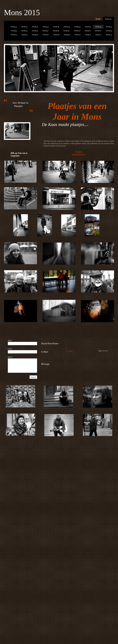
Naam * (10, 341)
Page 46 (35, 27)
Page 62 (98, 31)
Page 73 (109, 35)
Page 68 (56, 35)
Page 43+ (108, 19)
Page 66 (35, 35)
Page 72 (98, 35)
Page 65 (25, 35)
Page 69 (67, 35)
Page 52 (98, 27)
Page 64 (14, 35)
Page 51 (88, 27)
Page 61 (88, 31)
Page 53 (109, 27)
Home (98, 19)
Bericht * (10, 357)
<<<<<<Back (69, 351)
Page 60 (77, 31)
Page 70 (78, 35)
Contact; (79, 152)
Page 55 (24, 31)
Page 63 (109, 31)
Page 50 (78, 27)
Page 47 (46, 27)
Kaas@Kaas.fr (79, 155)
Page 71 (88, 35)
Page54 (14, 31)
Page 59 (66, 31)
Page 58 (56, 31)
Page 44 (14, 27)
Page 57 (46, 31)
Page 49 (67, 27)
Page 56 (35, 31)
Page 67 (46, 35)
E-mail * (10, 349)
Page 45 (24, 27)
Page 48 (56, 27)
